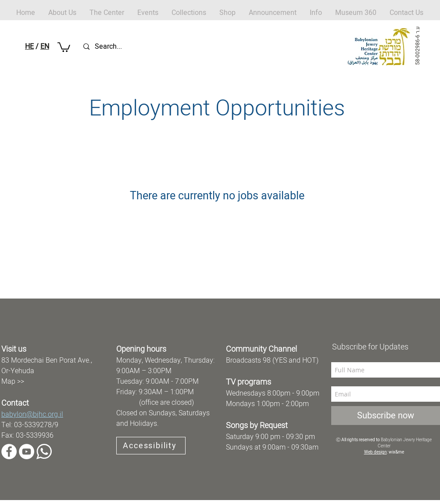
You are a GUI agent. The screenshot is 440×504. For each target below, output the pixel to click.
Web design (376, 452)
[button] (227, 13)
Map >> (13, 382)
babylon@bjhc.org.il (32, 414)
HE (29, 47)
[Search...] (125, 47)
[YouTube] (27, 452)
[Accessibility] (151, 446)
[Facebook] (9, 452)
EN (45, 47)
